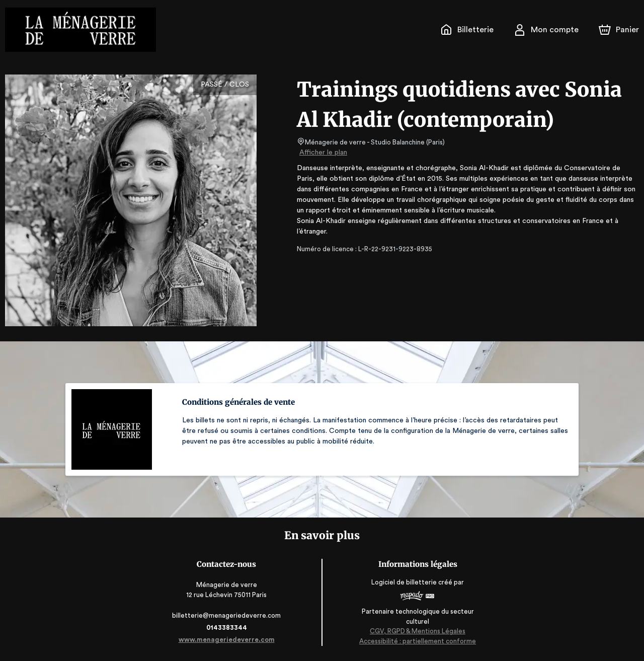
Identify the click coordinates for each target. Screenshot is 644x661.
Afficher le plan (323, 153)
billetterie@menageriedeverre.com (229, 615)
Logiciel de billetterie (403, 582)
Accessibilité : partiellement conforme (415, 641)
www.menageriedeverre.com (228, 640)
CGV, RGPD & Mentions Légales (416, 631)
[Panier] (619, 30)
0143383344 (228, 628)
